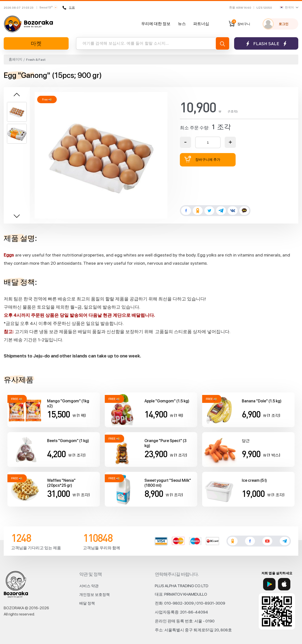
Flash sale (266, 44)
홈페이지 (15, 59)
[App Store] (284, 584)
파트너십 (201, 24)
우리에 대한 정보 (156, 24)
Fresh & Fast (36, 60)
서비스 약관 (89, 586)
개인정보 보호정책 (95, 595)
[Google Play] (269, 584)
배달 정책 (87, 603)
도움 (69, 8)
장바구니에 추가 (202, 159)
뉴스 (182, 24)
